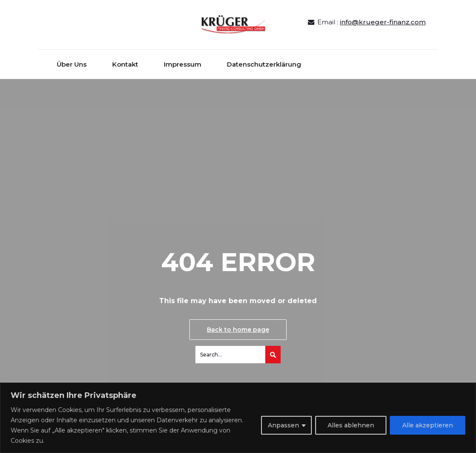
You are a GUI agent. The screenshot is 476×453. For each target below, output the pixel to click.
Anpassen (283, 425)
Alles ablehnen (351, 425)
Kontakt (125, 64)
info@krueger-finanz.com (383, 22)
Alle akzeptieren (428, 425)
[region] (238, 418)
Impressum (183, 64)
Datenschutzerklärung (264, 64)
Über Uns (72, 64)
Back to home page (238, 330)
